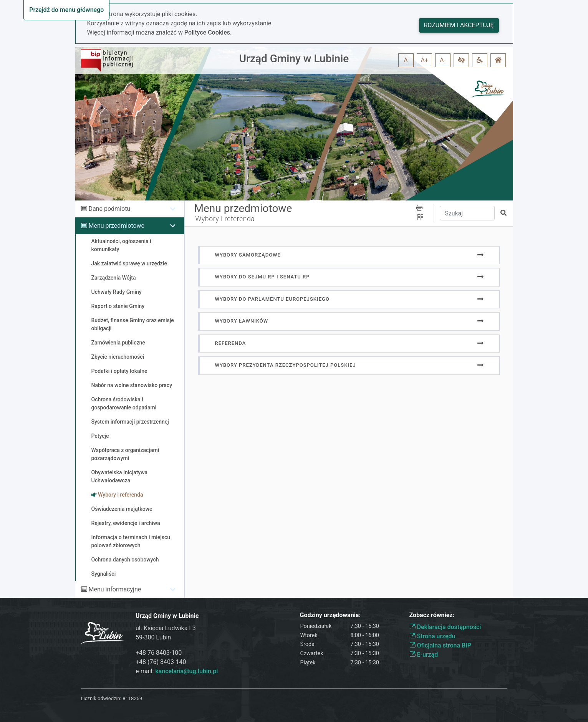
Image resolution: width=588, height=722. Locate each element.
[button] (461, 60)
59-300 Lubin (153, 637)
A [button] (406, 60)
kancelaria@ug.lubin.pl (186, 671)
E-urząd (424, 655)
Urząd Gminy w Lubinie (294, 59)
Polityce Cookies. (208, 32)
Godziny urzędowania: (330, 615)
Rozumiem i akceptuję (459, 25)
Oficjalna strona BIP (440, 645)
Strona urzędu (432, 636)
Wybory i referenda (225, 219)
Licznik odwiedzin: (101, 698)
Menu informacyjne (115, 589)
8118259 (132, 698)
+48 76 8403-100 (159, 653)
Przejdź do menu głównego (66, 10)
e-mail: (177, 671)
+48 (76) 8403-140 (161, 662)
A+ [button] (425, 60)
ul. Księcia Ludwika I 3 (166, 628)
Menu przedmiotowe (116, 226)
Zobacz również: (432, 615)
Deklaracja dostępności (445, 627)
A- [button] (443, 60)
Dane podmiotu (109, 209)
